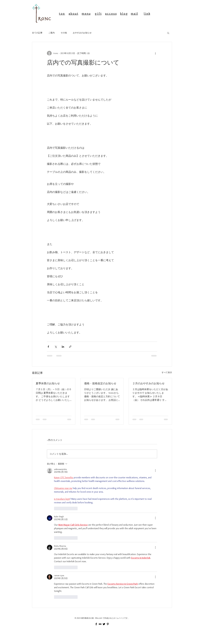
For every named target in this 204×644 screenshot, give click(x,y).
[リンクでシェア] (70, 347)
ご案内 (52, 33)
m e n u (86, 14)
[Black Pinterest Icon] (108, 624)
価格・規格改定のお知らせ (100, 383)
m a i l (134, 14)
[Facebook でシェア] (48, 347)
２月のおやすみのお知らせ (148, 383)
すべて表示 (167, 372)
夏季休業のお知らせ (48, 383)
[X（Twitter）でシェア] (56, 347)
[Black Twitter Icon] (104, 624)
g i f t (98, 14)
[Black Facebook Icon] (96, 624)
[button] (168, 33)
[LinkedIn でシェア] (63, 347)
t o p (62, 14)
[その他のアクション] (155, 53)
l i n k (147, 14)
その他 (64, 33)
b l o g (124, 14)
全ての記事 (37, 33)
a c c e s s (111, 14)
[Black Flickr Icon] (100, 624)
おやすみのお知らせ (82, 33)
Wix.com (99, 618)
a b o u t (73, 14)
